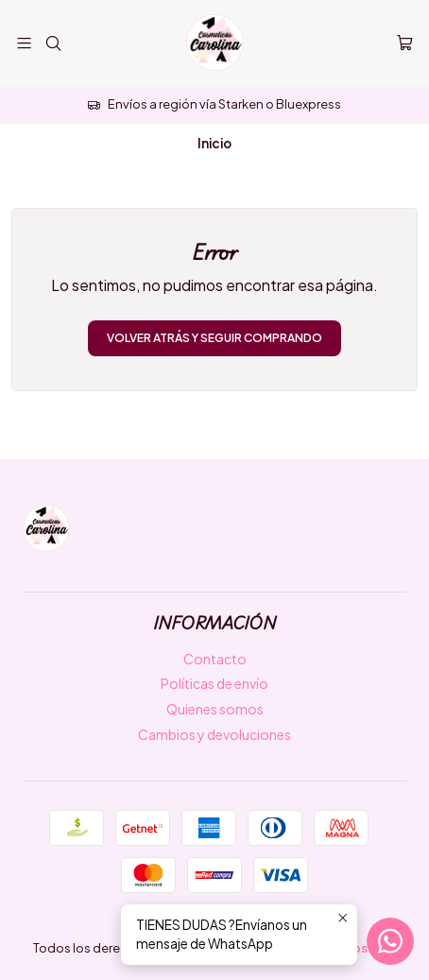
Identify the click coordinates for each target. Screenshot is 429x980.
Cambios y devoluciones (214, 734)
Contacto (215, 659)
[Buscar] (52, 43)
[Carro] (405, 43)
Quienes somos (215, 709)
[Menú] (24, 43)
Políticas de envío (214, 683)
